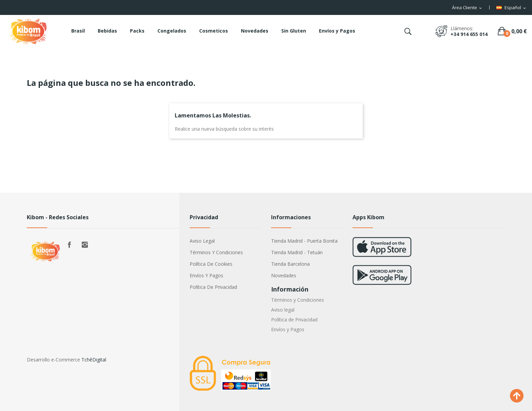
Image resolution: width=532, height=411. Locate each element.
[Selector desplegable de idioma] (512, 8)
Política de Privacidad (213, 287)
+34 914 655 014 (469, 34)
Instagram (85, 245)
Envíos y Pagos (206, 275)
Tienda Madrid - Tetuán (297, 252)
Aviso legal (202, 241)
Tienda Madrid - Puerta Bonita (304, 241)
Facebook (69, 245)
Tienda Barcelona (290, 264)
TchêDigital (94, 360)
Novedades (284, 275)
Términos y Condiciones (216, 252)
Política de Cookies (211, 264)
